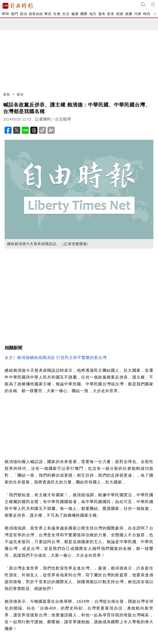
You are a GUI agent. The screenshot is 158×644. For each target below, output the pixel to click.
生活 (66, 14)
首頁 (7, 94)
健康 (75, 14)
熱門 (14, 14)
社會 (57, 14)
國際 (84, 14)
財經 (120, 14)
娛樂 (129, 14)
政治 (23, 14)
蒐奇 (102, 14)
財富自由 (36, 14)
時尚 (147, 14)
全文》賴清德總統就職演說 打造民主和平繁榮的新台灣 (56, 358)
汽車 (138, 14)
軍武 (48, 14)
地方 (93, 14)
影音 (111, 14)
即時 (5, 14)
